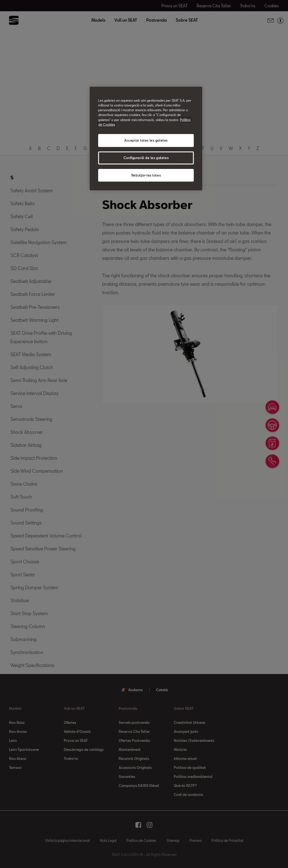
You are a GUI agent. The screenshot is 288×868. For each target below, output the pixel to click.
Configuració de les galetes (146, 158)
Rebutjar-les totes (146, 175)
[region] (146, 139)
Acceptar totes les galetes (146, 140)
